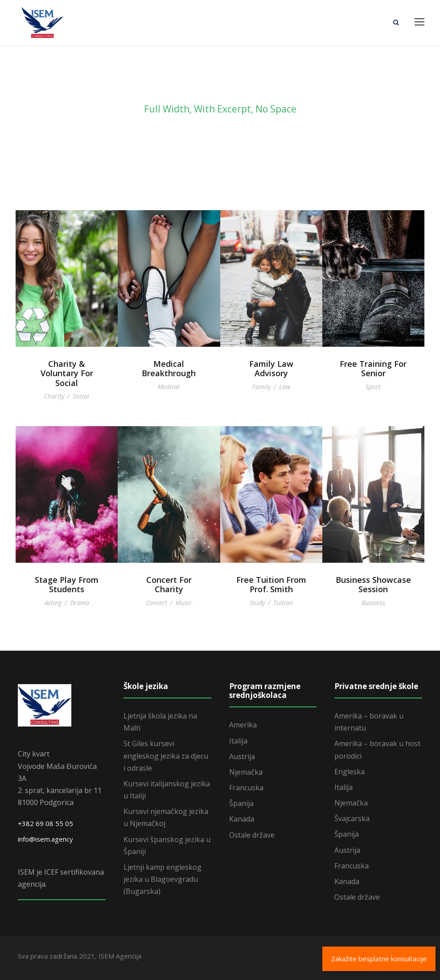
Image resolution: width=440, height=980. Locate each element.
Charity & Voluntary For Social (67, 373)
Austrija (242, 756)
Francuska (246, 788)
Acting (53, 603)
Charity (54, 396)
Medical (169, 387)
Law (285, 387)
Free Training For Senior (373, 369)
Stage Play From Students (67, 585)
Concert (156, 603)
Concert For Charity (169, 585)
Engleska (350, 772)
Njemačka (246, 772)
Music (184, 603)
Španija (241, 803)
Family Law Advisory (271, 369)
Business (373, 603)
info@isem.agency (45, 839)
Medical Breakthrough (169, 369)
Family (261, 387)
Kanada (242, 819)
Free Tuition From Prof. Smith (271, 585)
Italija (238, 741)
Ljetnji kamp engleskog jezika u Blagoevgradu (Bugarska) (162, 879)
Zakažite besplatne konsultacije (379, 959)
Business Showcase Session (373, 585)
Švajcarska (352, 818)
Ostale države (252, 835)
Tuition (283, 603)
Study (257, 603)
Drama (80, 603)
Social (81, 396)
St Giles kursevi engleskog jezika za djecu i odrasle (166, 756)
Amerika (243, 725)
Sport (373, 387)
